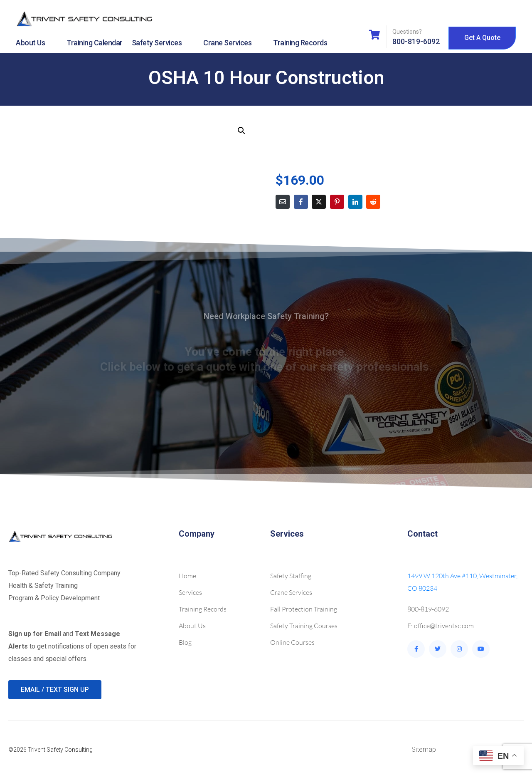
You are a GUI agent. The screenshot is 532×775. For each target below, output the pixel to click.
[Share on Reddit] (373, 202)
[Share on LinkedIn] (355, 202)
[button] (241, 131)
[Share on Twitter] (319, 202)
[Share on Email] (283, 202)
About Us (37, 43)
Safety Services (163, 43)
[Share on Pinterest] (337, 202)
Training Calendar (95, 43)
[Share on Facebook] (301, 202)
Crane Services (234, 43)
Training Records (300, 43)
